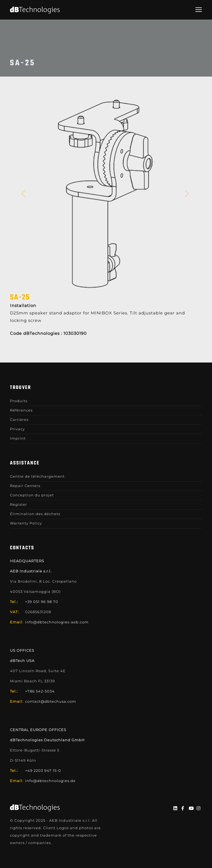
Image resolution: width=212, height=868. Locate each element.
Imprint (18, 438)
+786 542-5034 (40, 691)
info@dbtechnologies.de (50, 781)
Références (21, 410)
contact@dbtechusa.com (51, 701)
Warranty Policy (26, 523)
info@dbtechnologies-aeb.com (57, 622)
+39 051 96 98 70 (42, 602)
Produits (19, 401)
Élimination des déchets (35, 514)
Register (18, 504)
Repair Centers (25, 486)
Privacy (17, 429)
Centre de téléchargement (37, 476)
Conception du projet (32, 495)
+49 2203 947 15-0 (43, 770)
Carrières (19, 420)
